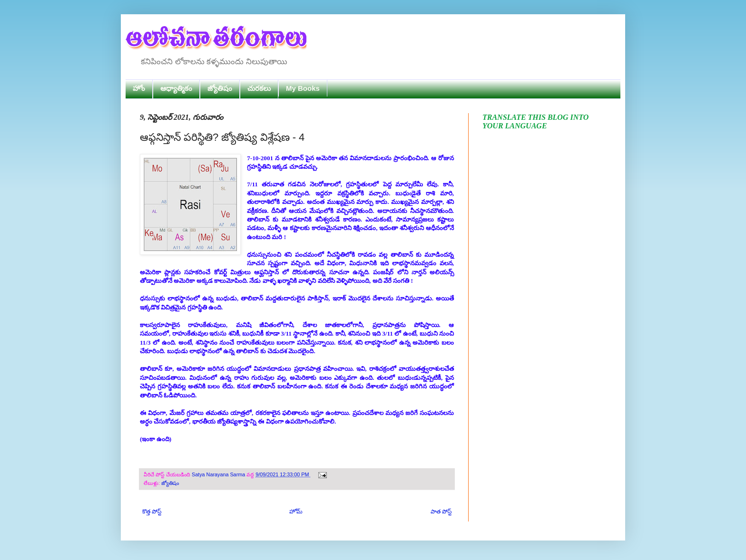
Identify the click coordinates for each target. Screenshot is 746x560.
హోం (139, 88)
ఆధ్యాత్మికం (176, 88)
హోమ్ (296, 512)
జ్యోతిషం (220, 88)
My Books (303, 88)
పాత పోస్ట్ (441, 512)
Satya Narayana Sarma (219, 474)
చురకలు (259, 88)
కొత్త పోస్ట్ (152, 512)
